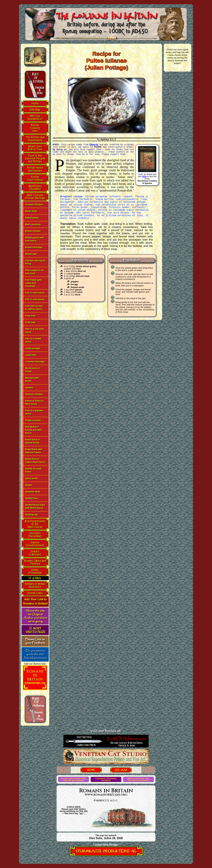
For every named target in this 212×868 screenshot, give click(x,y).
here (144, 176)
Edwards (94, 145)
